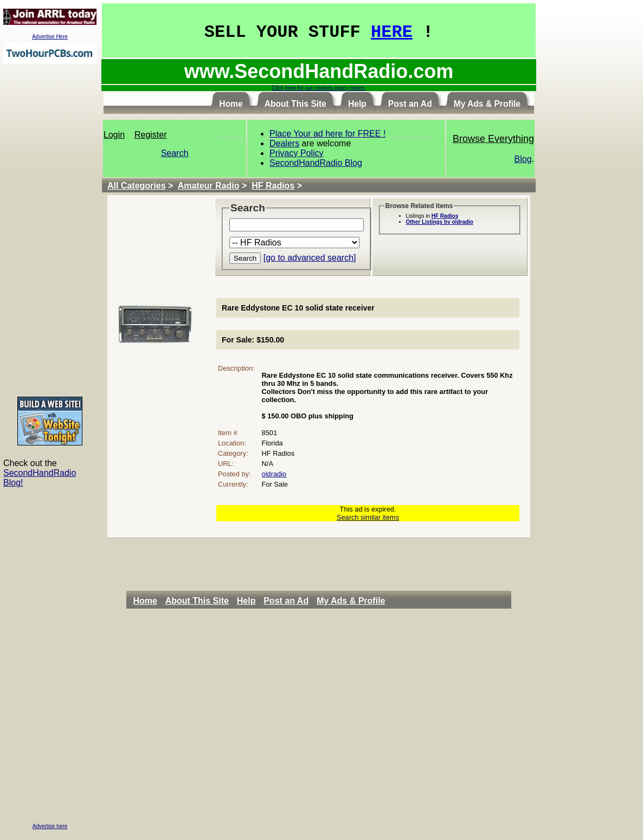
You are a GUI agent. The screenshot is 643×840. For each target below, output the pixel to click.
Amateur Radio (209, 186)
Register (151, 135)
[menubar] (262, 601)
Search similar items (368, 517)
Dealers (284, 143)
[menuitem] (148, 601)
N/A (268, 464)
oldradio (274, 474)
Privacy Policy (297, 153)
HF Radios (273, 186)
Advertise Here (50, 37)
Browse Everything (493, 139)
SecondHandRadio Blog (316, 163)
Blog (523, 159)
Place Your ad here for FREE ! (327, 134)
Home (145, 601)
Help (246, 601)
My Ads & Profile (351, 601)
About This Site (197, 601)
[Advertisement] (50, 230)
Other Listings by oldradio (440, 222)
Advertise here (50, 826)
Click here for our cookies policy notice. (319, 88)
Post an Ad (286, 601)
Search (175, 153)
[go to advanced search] (310, 258)
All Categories (137, 186)
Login (114, 135)
